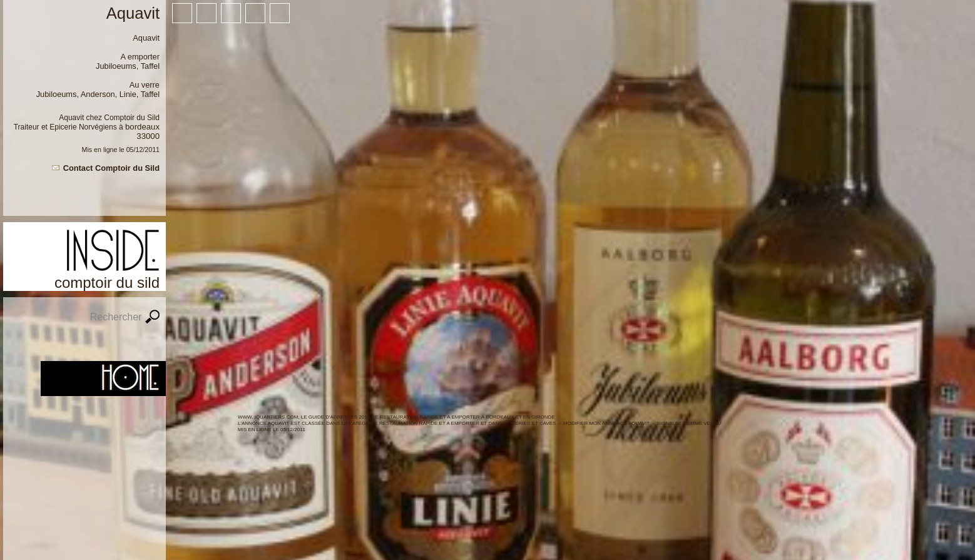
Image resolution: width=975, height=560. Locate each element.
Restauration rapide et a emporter (429, 423)
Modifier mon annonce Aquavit (606, 423)
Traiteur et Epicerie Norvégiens (65, 127)
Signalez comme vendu (689, 423)
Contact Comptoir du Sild (111, 168)
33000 (148, 136)
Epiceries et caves (530, 423)
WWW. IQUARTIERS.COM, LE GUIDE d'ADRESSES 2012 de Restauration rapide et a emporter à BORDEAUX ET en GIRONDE (396, 417)
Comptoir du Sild (132, 118)
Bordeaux (142, 127)
